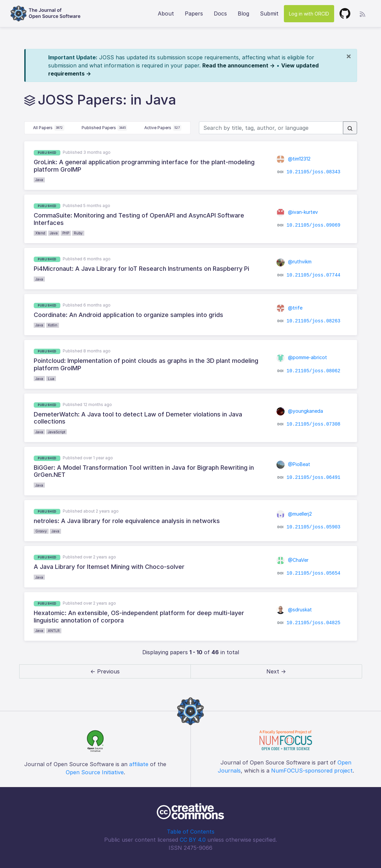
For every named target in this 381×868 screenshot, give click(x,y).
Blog (243, 13)
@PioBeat (293, 464)
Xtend (40, 233)
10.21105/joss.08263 (314, 321)
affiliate (139, 764)
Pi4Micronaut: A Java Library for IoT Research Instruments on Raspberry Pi (141, 269)
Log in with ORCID (309, 14)
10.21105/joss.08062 (314, 371)
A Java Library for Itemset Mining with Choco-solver (109, 567)
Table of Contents (191, 832)
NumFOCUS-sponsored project (312, 771)
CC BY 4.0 (193, 840)
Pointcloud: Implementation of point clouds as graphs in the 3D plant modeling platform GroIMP (146, 364)
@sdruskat (294, 610)
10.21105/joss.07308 (314, 424)
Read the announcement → (239, 65)
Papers (194, 13)
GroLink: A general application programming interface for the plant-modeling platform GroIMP (144, 166)
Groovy (41, 531)
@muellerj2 (294, 514)
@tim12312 (294, 159)
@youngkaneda (300, 411)
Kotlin (53, 325)
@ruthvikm (294, 262)
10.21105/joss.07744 (314, 275)
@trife (289, 308)
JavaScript (56, 432)
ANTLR (54, 631)
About (166, 13)
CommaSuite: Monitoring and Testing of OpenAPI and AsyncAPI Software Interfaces (139, 219)
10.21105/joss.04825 (314, 623)
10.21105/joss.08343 (314, 172)
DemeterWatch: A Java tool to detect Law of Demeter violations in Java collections (138, 418)
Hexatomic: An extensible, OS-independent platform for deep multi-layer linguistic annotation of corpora (139, 617)
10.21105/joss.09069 (314, 225)
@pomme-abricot (302, 357)
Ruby (78, 233)
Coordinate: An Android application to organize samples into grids (128, 315)
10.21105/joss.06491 (314, 478)
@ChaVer (292, 560)
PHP (66, 233)
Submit (269, 13)
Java (39, 180)
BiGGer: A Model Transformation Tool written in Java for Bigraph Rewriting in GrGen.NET (144, 471)
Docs (220, 13)
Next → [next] (276, 671)
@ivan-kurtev (297, 212)
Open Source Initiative (95, 772)
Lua (51, 379)
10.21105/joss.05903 (314, 527)
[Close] (349, 56)
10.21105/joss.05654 (314, 573)
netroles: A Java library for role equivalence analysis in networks (127, 521)
